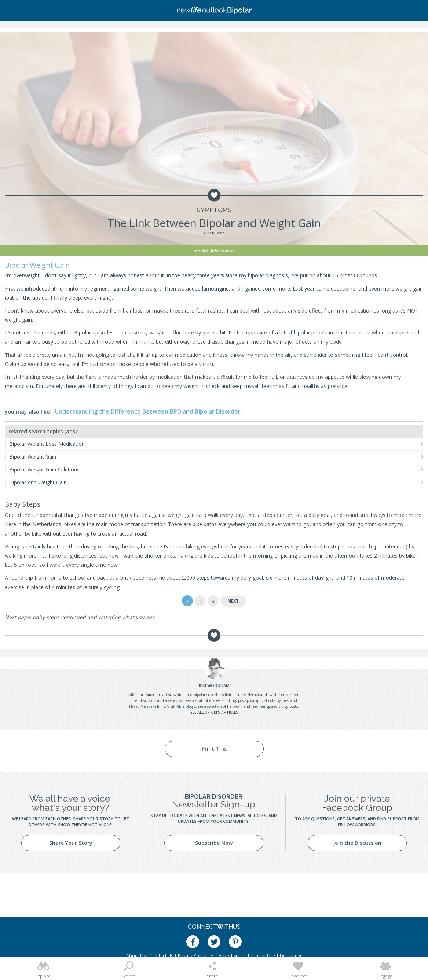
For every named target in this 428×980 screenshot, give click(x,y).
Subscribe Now (214, 843)
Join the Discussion (357, 843)
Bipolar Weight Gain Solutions (44, 469)
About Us (136, 956)
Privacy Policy (192, 956)
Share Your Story (71, 843)
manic (146, 342)
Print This (214, 749)
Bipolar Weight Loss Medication (47, 444)
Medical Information (214, 251)
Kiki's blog (184, 706)
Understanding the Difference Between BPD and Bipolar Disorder (148, 411)
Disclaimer (291, 956)
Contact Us (162, 956)
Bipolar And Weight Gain (38, 482)
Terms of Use (261, 956)
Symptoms (214, 210)
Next (233, 601)
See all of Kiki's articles (214, 712)
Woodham (214, 685)
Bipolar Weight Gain (33, 457)
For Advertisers (226, 956)
